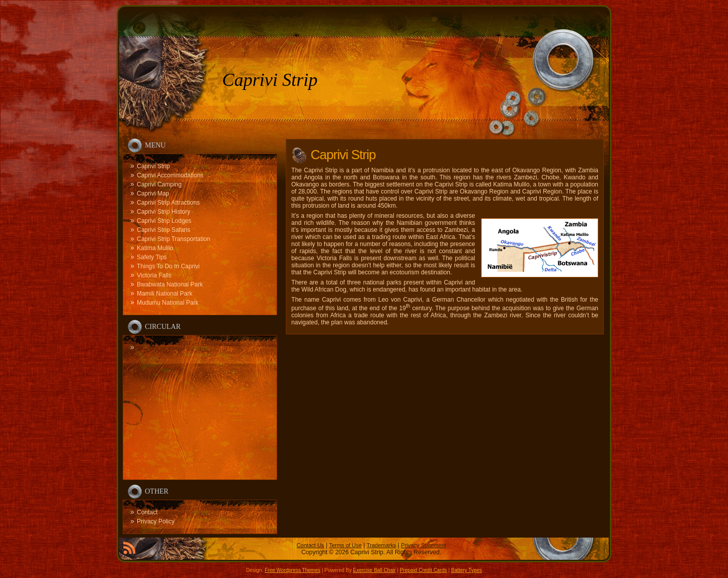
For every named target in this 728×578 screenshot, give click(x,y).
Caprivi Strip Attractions (168, 203)
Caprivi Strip (270, 80)
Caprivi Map (153, 194)
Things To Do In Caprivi (168, 266)
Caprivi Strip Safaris (164, 230)
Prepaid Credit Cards (423, 570)
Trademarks (381, 545)
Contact (147, 512)
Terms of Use (346, 545)
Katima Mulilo (155, 248)
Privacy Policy (156, 521)
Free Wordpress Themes (292, 570)
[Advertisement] (200, 406)
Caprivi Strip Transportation (173, 239)
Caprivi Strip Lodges (164, 221)
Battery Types (466, 570)
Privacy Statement (423, 545)
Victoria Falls (154, 275)
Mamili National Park (165, 294)
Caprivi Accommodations (170, 175)
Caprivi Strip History (164, 212)
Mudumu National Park (168, 303)
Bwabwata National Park (170, 284)
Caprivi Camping (159, 184)
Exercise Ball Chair (374, 570)
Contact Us (310, 545)
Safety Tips (152, 257)
